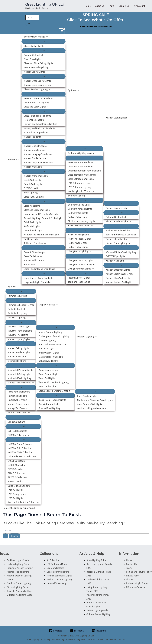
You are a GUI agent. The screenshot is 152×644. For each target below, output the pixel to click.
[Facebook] (77, 631)
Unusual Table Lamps (57, 583)
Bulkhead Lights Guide (18, 560)
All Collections (53, 560)
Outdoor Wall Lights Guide (20, 595)
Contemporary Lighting (58, 572)
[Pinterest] (55, 631)
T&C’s (129, 568)
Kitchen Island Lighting (18, 572)
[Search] (29, 23)
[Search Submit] (5, 536)
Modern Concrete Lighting (59, 580)
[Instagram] (99, 631)
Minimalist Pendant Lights (59, 576)
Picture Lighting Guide (18, 587)
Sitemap (130, 580)
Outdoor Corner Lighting (19, 583)
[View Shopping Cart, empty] (62, 31)
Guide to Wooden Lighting (20, 591)
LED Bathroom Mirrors (57, 564)
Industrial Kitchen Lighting (20, 568)
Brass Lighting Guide (96, 560)
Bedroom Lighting (55, 568)
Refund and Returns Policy (139, 572)
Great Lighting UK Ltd (45, 4)
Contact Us (131, 564)
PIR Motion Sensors (135, 587)
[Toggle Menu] (44, 41)
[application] (46, 37)
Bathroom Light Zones (137, 583)
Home (6, 508)
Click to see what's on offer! (96, 20)
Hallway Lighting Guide (18, 564)
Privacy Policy (133, 576)
